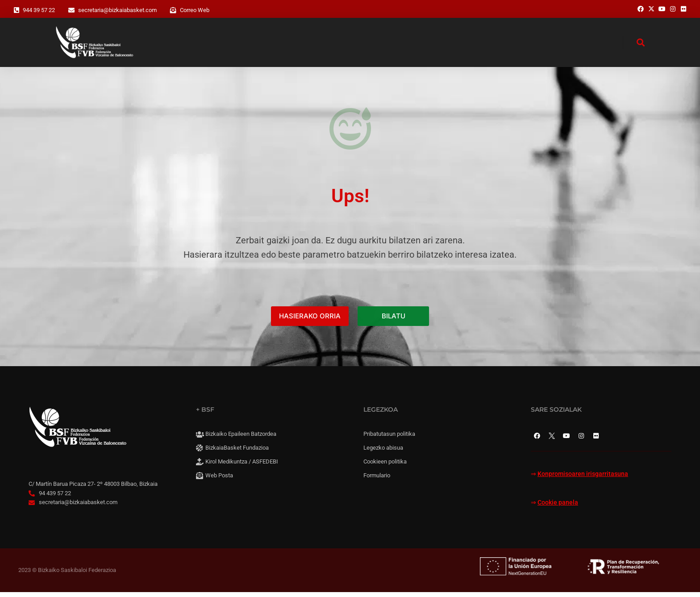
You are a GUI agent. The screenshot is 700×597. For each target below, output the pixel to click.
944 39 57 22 (39, 10)
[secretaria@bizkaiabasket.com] (71, 10)
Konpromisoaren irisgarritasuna (583, 479)
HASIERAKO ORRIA (310, 321)
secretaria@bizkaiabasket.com (117, 10)
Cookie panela (558, 507)
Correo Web (195, 10)
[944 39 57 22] (17, 10)
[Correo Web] (173, 10)
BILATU (394, 321)
